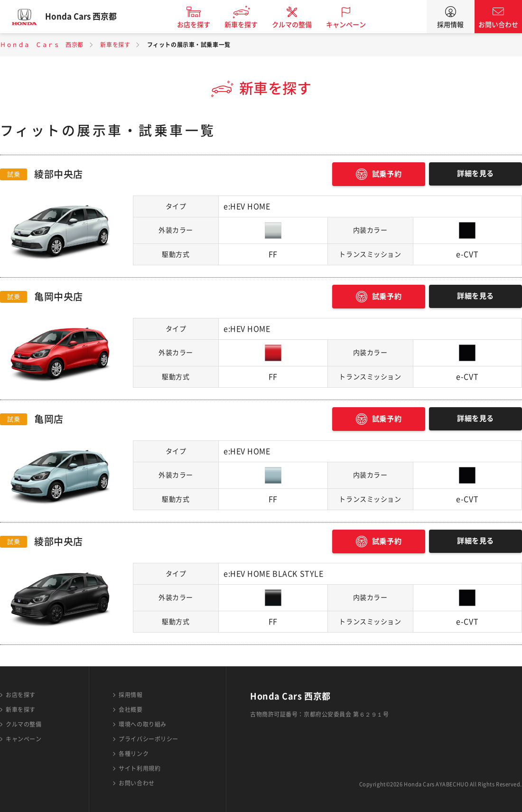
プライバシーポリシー (149, 739)
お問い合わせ (498, 25)
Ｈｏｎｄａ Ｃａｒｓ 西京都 (42, 45)
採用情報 (450, 25)
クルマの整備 (299, 25)
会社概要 (130, 709)
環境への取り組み (142, 724)
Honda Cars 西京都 (88, 17)
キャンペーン (353, 25)
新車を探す (248, 25)
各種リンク (134, 754)
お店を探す (201, 25)
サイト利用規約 (140, 768)
